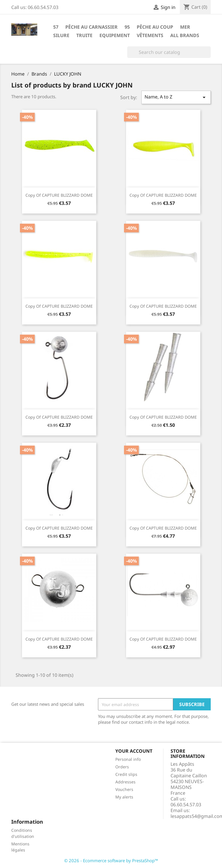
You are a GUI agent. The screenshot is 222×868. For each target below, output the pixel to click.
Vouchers (124, 789)
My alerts (124, 797)
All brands (185, 35)
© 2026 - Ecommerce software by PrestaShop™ (111, 860)
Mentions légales (20, 847)
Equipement (115, 35)
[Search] (169, 52)
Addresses (125, 782)
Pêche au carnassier (91, 27)
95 (127, 27)
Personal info (128, 759)
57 (56, 27)
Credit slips (126, 774)
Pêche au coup (155, 27)
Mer (185, 27)
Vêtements (150, 35)
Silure (61, 35)
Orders (122, 767)
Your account (134, 751)
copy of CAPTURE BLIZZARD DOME (59, 195)
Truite (84, 35)
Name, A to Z (176, 97)
